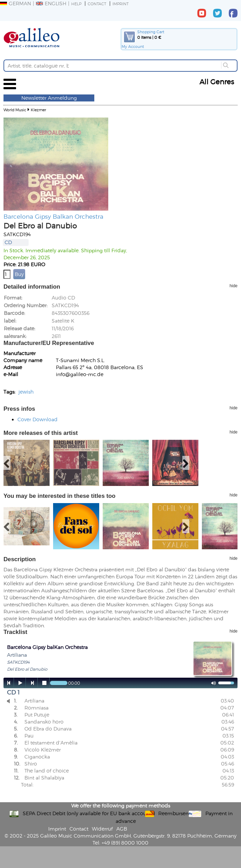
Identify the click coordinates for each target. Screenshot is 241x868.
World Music (15, 110)
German (16, 3)
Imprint (120, 4)
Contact (97, 4)
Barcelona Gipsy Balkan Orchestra (53, 216)
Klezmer (38, 110)
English (51, 3)
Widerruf (102, 829)
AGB (122, 829)
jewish (26, 392)
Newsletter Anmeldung (49, 98)
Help (76, 4)
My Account (133, 46)
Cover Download (38, 419)
